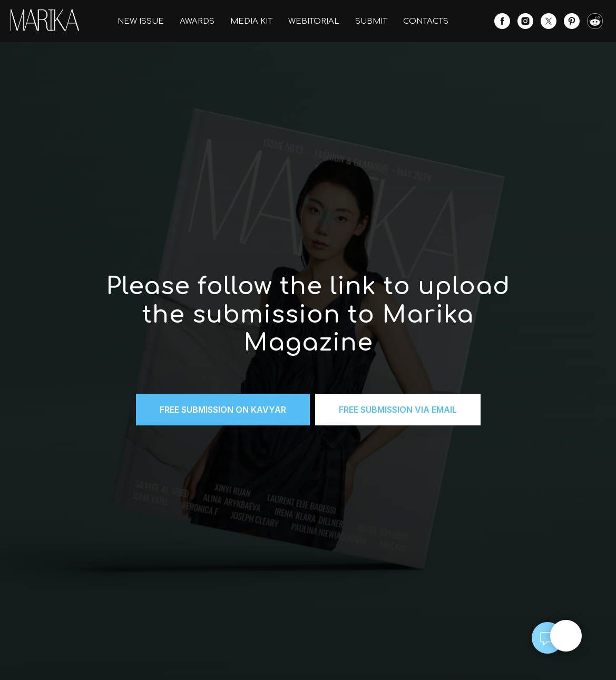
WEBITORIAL (314, 21)
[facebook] (502, 21)
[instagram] (525, 21)
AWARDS (197, 21)
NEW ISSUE (141, 21)
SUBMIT (371, 21)
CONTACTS (426, 21)
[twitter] (549, 21)
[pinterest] (572, 21)
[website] (595, 21)
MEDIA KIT (251, 21)
